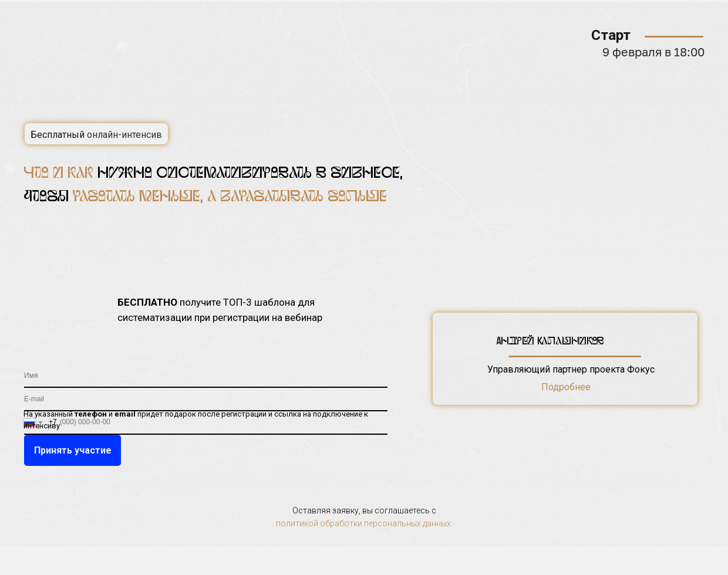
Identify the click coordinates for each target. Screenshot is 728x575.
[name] (206, 376)
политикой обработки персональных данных (363, 523)
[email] (206, 400)
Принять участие (73, 450)
